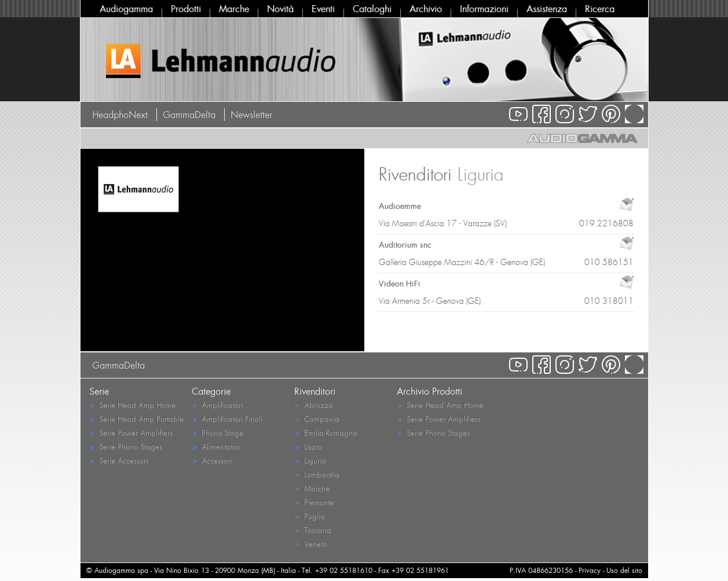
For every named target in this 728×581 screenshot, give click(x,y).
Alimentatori (216, 446)
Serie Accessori (118, 460)
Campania (317, 419)
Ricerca (600, 9)
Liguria (310, 460)
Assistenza (547, 9)
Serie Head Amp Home (132, 405)
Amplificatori (217, 405)
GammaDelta (189, 115)
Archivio (426, 9)
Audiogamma (126, 9)
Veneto (310, 544)
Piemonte (314, 502)
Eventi (323, 9)
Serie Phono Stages (126, 446)
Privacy (590, 570)
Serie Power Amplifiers (131, 433)
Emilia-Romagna (326, 433)
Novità (280, 9)
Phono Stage (217, 433)
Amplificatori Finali (227, 419)
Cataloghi (372, 9)
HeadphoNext (120, 115)
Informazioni (484, 9)
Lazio (308, 446)
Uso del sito (624, 570)
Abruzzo (313, 405)
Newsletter (251, 115)
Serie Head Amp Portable (136, 419)
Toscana (313, 530)
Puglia (310, 516)
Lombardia (317, 474)
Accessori (212, 460)
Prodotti (186, 9)
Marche (234, 9)
